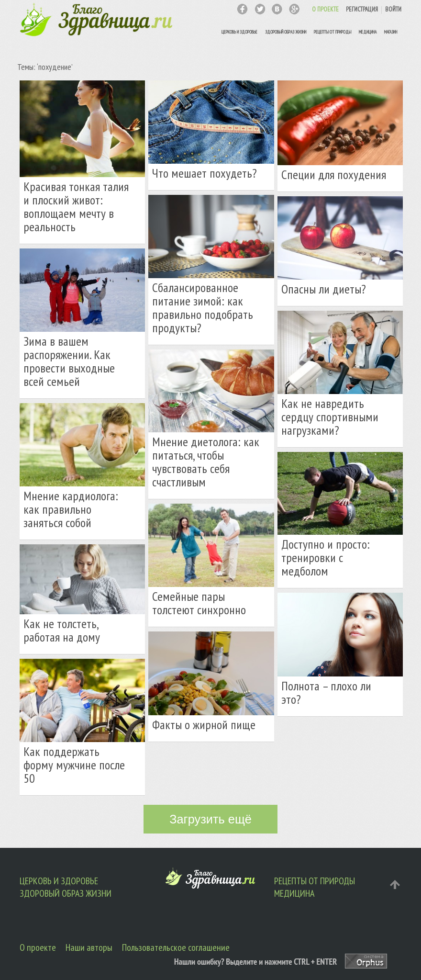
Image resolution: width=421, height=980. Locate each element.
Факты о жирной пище (204, 725)
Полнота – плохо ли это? (326, 693)
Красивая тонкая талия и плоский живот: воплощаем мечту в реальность (76, 207)
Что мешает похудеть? (205, 173)
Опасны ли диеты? (324, 289)
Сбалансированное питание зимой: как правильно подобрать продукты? (203, 308)
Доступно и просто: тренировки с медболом (326, 558)
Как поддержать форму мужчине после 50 (74, 765)
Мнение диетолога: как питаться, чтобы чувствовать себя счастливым (206, 462)
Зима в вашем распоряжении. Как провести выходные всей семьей (69, 361)
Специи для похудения (334, 175)
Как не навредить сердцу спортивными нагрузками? (330, 417)
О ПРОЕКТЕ (325, 9)
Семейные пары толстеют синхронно (199, 603)
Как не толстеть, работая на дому (62, 630)
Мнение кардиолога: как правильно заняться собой (71, 509)
